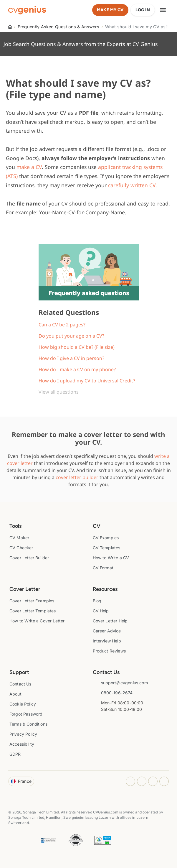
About (15, 694)
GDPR (15, 754)
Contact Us (20, 684)
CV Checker (21, 548)
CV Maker (19, 538)
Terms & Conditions (28, 724)
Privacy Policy (23, 734)
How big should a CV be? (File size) (77, 347)
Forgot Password (26, 714)
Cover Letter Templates (33, 611)
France (21, 781)
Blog (97, 601)
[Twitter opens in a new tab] (164, 781)
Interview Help (107, 641)
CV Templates (107, 548)
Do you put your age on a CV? (71, 336)
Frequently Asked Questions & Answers (58, 27)
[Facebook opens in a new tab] (142, 781)
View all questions (59, 392)
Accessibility (22, 744)
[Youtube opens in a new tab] (153, 781)
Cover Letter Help (110, 621)
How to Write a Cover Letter (37, 621)
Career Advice (107, 631)
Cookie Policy (23, 704)
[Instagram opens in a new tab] (130, 781)
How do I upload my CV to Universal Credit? (87, 381)
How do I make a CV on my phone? (77, 369)
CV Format (103, 568)
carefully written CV (132, 185)
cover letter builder (77, 477)
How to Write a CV (111, 558)
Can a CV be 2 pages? (62, 325)
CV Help (101, 611)
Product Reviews (109, 651)
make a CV (29, 167)
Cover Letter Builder (29, 558)
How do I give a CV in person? (71, 358)
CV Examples (106, 538)
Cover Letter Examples (32, 601)
